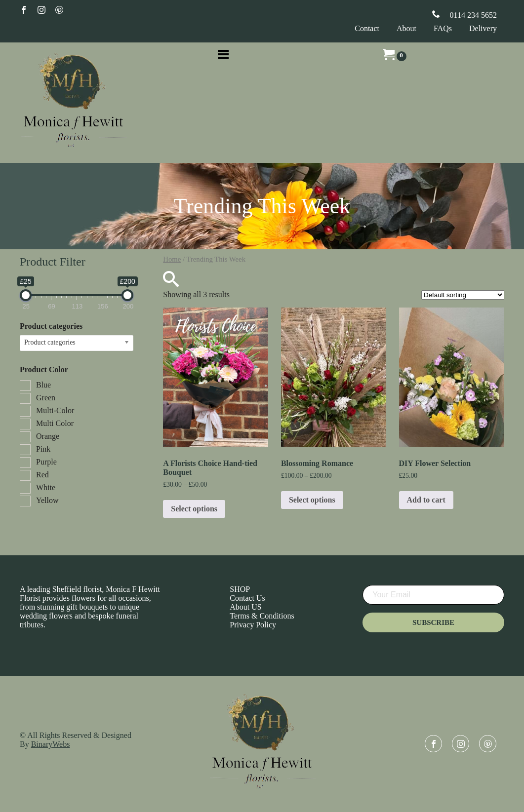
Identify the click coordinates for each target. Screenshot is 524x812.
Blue (43, 385)
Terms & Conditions (262, 616)
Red (42, 475)
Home (172, 259)
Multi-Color (55, 410)
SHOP (240, 589)
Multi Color (55, 423)
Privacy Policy (253, 625)
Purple (46, 462)
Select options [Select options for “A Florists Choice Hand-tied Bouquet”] (194, 509)
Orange (48, 436)
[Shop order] (463, 295)
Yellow (47, 500)
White (46, 487)
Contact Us (247, 598)
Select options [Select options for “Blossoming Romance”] (312, 500)
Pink (43, 449)
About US (245, 607)
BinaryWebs (51, 744)
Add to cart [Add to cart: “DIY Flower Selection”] (426, 500)
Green (46, 398)
